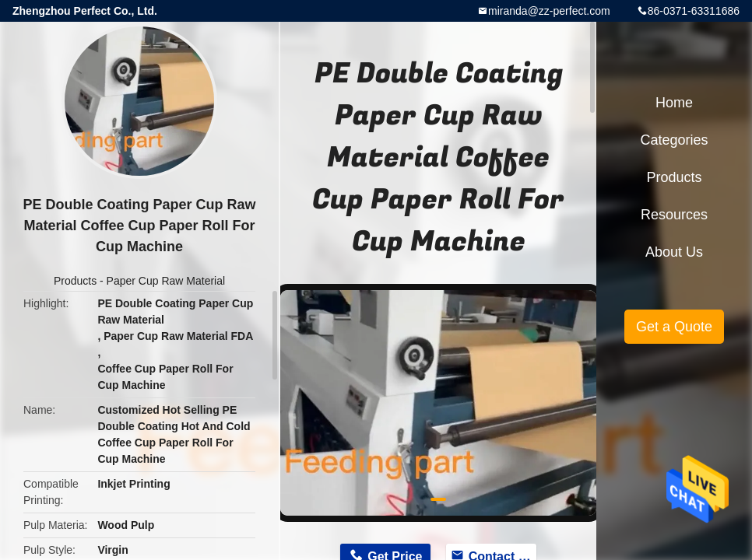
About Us (674, 252)
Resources (674, 215)
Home (674, 103)
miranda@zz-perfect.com (549, 11)
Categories (674, 140)
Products (75, 281)
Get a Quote (674, 327)
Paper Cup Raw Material (166, 281)
